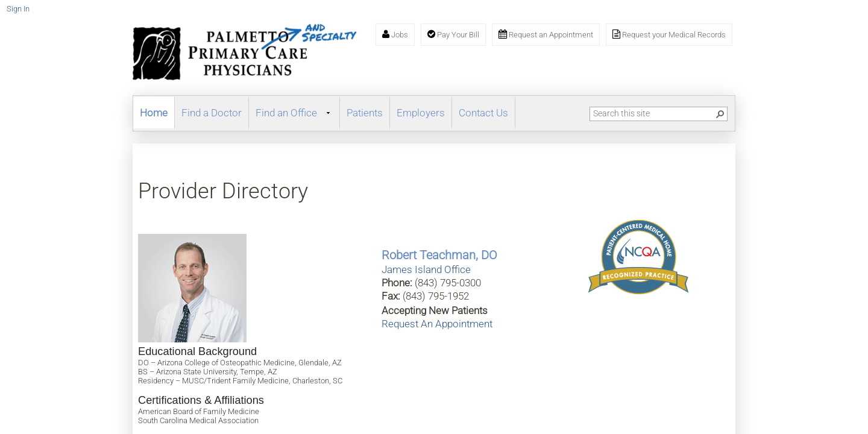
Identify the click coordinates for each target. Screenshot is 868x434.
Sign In (18, 9)
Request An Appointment (437, 324)
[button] (720, 114)
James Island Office (426, 269)
